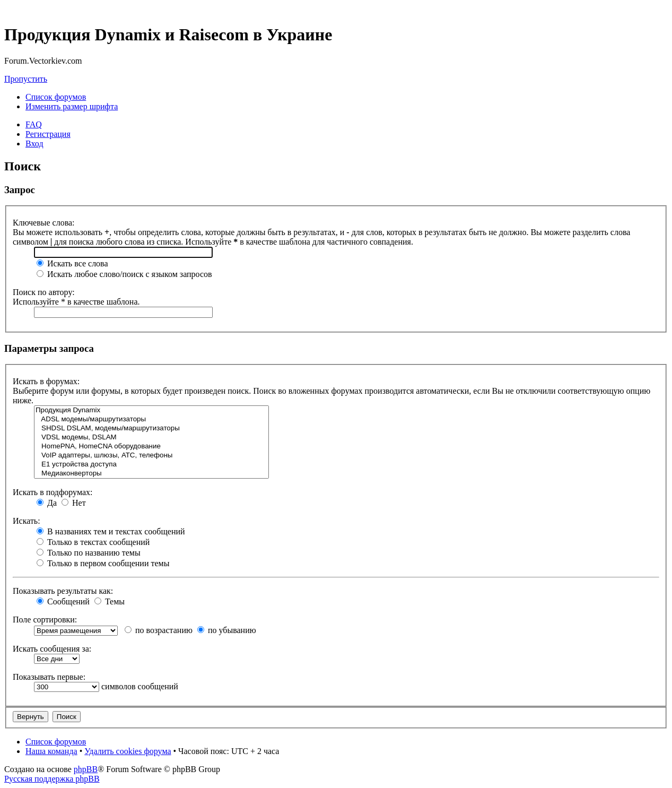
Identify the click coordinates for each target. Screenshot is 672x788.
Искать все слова (72, 263)
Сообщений (63, 601)
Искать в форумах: (46, 381)
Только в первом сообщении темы (103, 563)
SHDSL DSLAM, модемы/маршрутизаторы (151, 428)
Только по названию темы (89, 553)
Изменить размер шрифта (72, 106)
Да (47, 503)
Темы (110, 601)
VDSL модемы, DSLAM (151, 438)
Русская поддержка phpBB (52, 779)
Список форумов (56, 97)
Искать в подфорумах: (53, 492)
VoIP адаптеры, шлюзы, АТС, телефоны (151, 456)
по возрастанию (159, 630)
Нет (74, 503)
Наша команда (51, 751)
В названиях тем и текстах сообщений (111, 531)
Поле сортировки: (45, 620)
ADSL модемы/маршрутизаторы (151, 419)
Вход (34, 144)
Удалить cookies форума (128, 751)
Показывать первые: (49, 677)
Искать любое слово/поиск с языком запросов (124, 274)
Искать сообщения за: (52, 649)
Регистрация (48, 134)
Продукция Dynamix (151, 410)
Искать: (27, 521)
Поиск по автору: (44, 292)
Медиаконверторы (151, 474)
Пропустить (26, 79)
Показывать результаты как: (63, 591)
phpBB (86, 769)
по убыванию (227, 630)
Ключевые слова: (44, 223)
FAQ (34, 124)
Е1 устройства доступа (151, 465)
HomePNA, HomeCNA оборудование (151, 447)
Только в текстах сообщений (93, 542)
